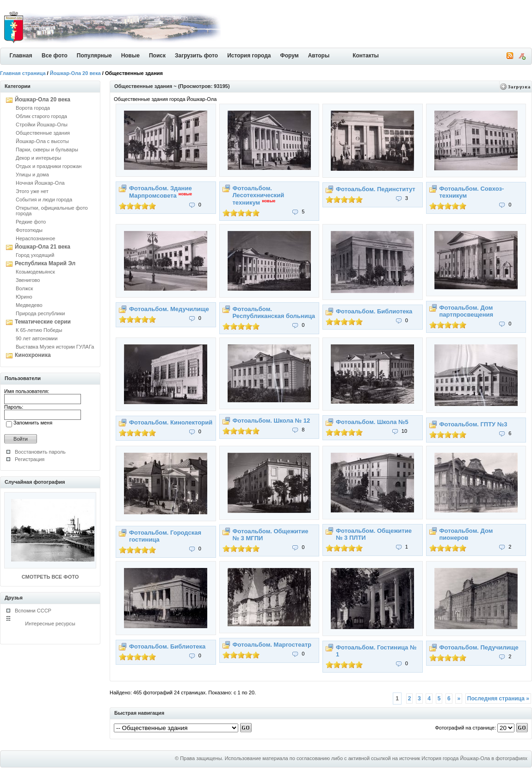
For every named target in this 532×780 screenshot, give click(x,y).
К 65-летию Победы (39, 330)
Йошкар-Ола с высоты (42, 141)
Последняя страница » (498, 699)
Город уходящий (35, 255)
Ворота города (33, 108)
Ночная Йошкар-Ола (40, 183)
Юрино (24, 297)
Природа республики (40, 313)
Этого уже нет (32, 191)
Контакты (366, 56)
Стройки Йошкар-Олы (42, 125)
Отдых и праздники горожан (49, 166)
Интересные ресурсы (50, 624)
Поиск (157, 56)
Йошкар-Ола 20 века (75, 73)
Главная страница (23, 73)
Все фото (55, 56)
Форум (290, 56)
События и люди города (44, 200)
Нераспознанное (35, 238)
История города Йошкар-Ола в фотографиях (474, 758)
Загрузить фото (196, 56)
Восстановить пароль (40, 452)
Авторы (319, 56)
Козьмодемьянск (35, 272)
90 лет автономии (37, 338)
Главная (21, 56)
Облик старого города (41, 116)
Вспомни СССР (33, 611)
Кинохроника (33, 355)
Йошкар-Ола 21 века (43, 247)
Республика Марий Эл (45, 263)
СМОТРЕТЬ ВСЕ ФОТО (50, 577)
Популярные (94, 56)
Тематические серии (43, 322)
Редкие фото (31, 222)
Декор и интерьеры (38, 158)
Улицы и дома (32, 175)
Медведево (29, 305)
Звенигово (28, 280)
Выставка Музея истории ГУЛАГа (55, 347)
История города (249, 56)
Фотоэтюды (29, 230)
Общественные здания (43, 133)
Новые (130, 56)
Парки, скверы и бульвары (47, 150)
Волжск (24, 288)
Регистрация (30, 459)
